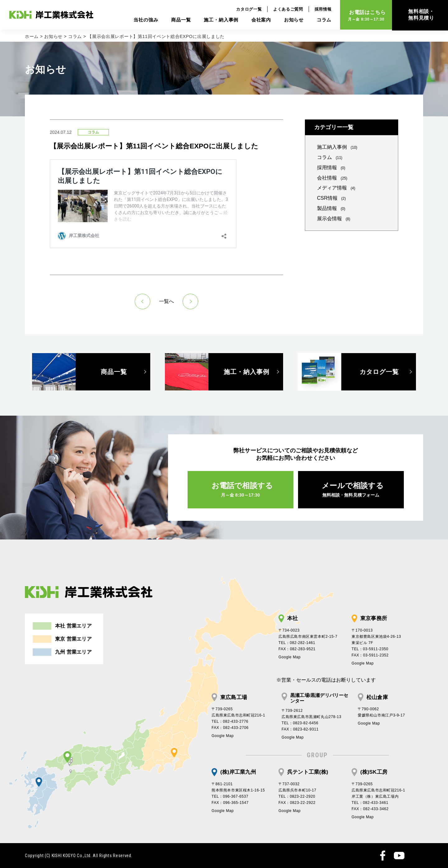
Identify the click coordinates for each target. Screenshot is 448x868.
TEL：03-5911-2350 (370, 649)
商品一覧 (177, 20)
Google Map (289, 657)
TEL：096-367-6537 (230, 796)
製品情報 (331, 208)
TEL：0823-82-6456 (300, 723)
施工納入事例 (337, 147)
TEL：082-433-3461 (370, 803)
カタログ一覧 (245, 9)
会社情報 (332, 178)
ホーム (32, 36)
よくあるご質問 (284, 9)
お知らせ (289, 20)
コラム (320, 20)
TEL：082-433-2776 (230, 721)
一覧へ (166, 301)
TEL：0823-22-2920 (297, 796)
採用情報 (319, 9)
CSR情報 (331, 198)
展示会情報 (334, 219)
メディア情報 (336, 188)
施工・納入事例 (217, 20)
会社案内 (257, 20)
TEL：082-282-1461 (297, 643)
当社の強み (142, 20)
